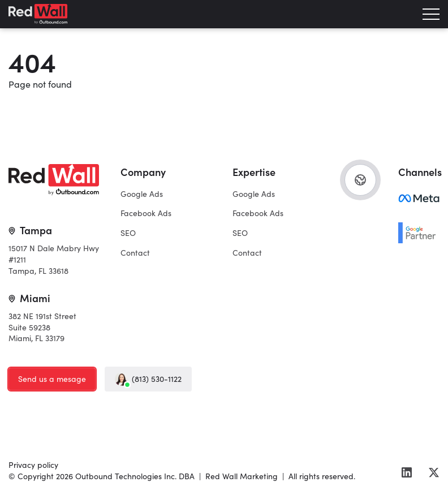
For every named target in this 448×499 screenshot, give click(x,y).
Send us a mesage (52, 378)
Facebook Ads (146, 213)
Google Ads (142, 193)
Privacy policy (33, 464)
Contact (135, 252)
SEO (128, 233)
